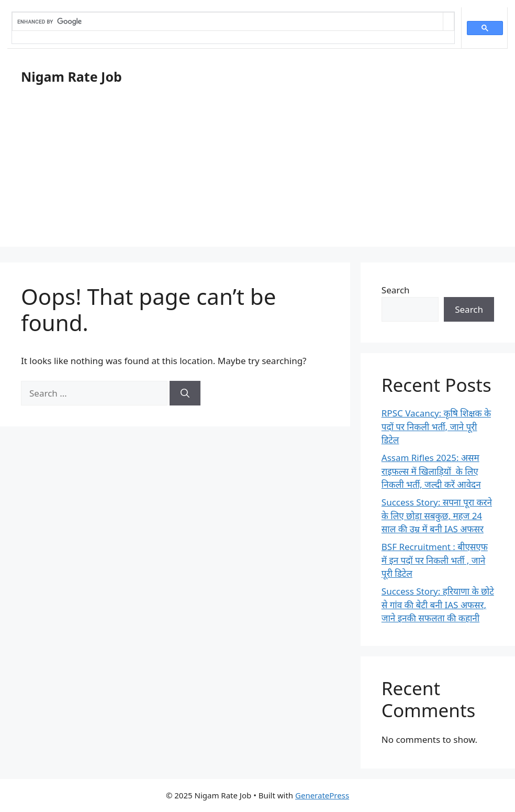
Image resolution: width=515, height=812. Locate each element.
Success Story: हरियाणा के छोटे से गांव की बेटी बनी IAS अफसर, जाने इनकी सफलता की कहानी (438, 605)
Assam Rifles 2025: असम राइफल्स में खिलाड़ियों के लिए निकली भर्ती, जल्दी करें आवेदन (431, 471)
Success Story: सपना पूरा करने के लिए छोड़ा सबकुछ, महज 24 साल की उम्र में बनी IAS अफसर (437, 515)
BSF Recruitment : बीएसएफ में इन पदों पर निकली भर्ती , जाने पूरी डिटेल (435, 560)
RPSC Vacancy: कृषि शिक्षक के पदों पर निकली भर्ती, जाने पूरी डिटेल (436, 426)
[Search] (185, 393)
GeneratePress (322, 795)
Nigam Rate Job (71, 76)
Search (396, 290)
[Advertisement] (257, 173)
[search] (228, 21)
